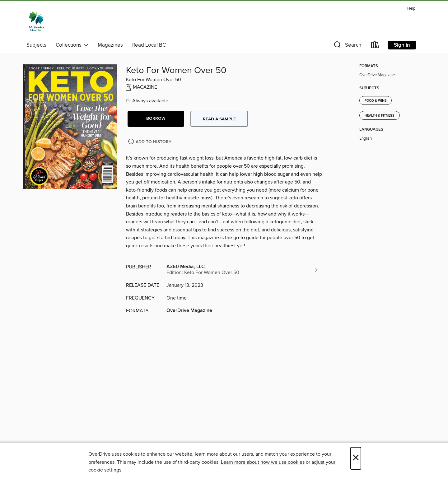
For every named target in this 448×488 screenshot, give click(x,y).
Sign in (402, 45)
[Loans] (375, 46)
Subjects (36, 45)
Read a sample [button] (219, 119)
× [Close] (356, 458)
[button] (347, 46)
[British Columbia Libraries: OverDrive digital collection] (36, 21)
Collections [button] (72, 45)
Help (411, 9)
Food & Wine (376, 101)
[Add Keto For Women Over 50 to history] (150, 142)
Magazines (110, 45)
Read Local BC (149, 45)
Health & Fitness (380, 116)
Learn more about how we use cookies (263, 462)
